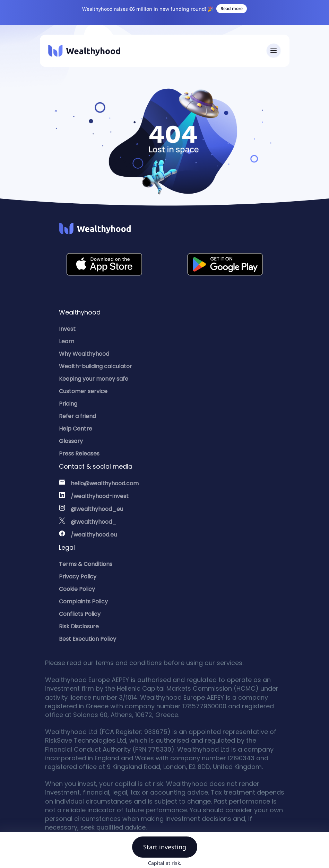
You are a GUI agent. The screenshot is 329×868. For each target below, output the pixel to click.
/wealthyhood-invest (100, 496)
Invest (67, 329)
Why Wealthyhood (84, 354)
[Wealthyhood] (84, 51)
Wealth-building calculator (96, 366)
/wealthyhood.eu (94, 535)
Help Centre (76, 429)
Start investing (165, 847)
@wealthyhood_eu (97, 509)
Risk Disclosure (79, 626)
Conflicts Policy (80, 614)
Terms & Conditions (86, 564)
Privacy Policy (78, 577)
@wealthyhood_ (94, 522)
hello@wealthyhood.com (105, 483)
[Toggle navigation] (274, 51)
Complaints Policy (83, 601)
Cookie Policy (77, 589)
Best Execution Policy (88, 639)
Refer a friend (77, 416)
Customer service (83, 391)
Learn (67, 341)
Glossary (71, 441)
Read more (232, 8)
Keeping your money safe (94, 379)
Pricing (68, 404)
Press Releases (79, 454)
